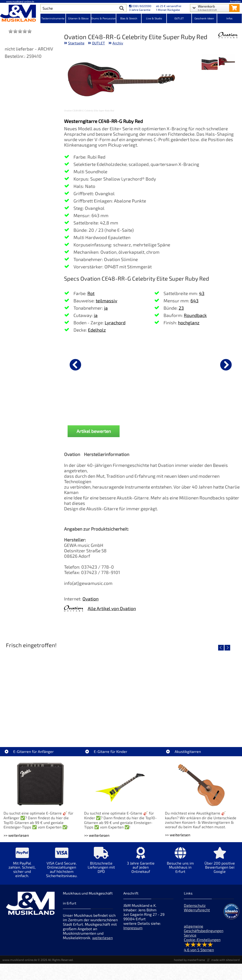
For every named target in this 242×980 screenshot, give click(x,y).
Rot (91, 293)
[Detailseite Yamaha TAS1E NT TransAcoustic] (200, 691)
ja (106, 308)
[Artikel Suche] (79, 8)
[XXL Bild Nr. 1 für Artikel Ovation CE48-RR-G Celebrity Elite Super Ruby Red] (227, 62)
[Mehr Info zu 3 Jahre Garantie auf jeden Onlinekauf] (141, 864)
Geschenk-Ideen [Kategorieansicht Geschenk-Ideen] (204, 18)
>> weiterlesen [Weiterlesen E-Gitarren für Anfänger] (16, 835)
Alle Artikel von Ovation (112, 608)
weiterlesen (102, 938)
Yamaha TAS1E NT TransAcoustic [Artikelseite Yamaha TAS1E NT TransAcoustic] (200, 725)
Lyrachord (115, 323)
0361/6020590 (140, 6)
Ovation (91, 599)
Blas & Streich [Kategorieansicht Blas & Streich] (129, 18)
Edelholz (97, 330)
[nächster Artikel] (226, 365)
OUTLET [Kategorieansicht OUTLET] (179, 18)
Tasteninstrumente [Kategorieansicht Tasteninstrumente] (53, 18)
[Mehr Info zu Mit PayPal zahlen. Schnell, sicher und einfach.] (22, 866)
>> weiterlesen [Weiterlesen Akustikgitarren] (178, 835)
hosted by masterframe (189, 960)
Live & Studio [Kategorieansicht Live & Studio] (154, 18)
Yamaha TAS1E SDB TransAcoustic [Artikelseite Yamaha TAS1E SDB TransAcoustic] (121, 725)
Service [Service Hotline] (190, 935)
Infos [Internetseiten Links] (229, 18)
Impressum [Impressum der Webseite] (133, 928)
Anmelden (235, 1)
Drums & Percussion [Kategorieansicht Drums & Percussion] (104, 18)
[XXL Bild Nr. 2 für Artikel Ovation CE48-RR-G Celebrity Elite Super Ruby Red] (210, 62)
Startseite (76, 43)
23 (181, 308)
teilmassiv (106, 301)
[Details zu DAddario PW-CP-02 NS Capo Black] (206, 364)
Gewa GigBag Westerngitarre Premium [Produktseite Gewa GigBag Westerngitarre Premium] (147, 403)
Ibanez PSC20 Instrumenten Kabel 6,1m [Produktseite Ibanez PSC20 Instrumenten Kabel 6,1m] (89, 403)
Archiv (118, 43)
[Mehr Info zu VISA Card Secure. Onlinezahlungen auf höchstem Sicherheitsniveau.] (62, 866)
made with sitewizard (225, 960)
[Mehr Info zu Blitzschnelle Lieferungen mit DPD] (101, 864)
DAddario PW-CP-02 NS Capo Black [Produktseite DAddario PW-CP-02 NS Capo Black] (206, 403)
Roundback (195, 315)
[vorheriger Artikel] (75, 365)
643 (194, 301)
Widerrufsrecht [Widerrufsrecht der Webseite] (197, 910)
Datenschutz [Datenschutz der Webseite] (195, 905)
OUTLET (98, 43)
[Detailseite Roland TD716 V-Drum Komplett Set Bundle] (42, 691)
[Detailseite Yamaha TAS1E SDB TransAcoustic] (121, 691)
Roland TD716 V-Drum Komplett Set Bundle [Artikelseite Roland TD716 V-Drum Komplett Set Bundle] (42, 725)
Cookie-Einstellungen (202, 940)
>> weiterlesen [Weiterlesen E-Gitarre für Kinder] (97, 835)
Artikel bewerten (94, 431)
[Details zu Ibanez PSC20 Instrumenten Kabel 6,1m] (89, 364)
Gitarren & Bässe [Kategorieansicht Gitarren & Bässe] (78, 18)
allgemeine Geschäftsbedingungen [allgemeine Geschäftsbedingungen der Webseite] (204, 928)
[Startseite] (20, 14)
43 (202, 293)
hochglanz (189, 323)
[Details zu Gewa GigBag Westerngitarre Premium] (147, 364)
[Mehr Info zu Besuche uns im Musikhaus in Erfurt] (180, 864)
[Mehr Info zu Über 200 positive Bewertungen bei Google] (220, 864)
